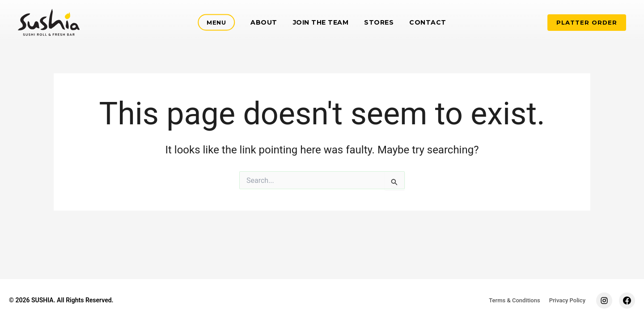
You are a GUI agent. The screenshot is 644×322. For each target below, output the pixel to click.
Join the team (321, 22)
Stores (379, 22)
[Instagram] (604, 301)
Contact (428, 22)
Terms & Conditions (514, 300)
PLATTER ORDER (587, 22)
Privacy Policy (567, 300)
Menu (216, 22)
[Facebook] (627, 301)
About (264, 22)
